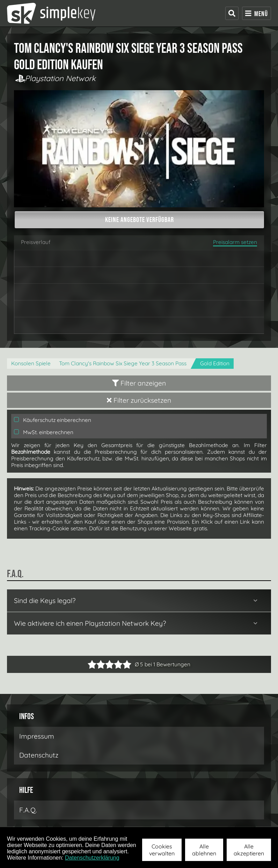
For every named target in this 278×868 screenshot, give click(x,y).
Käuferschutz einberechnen (53, 420)
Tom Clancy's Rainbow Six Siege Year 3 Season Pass (123, 363)
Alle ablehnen (204, 850)
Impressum (37, 736)
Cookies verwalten (162, 850)
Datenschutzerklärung (92, 858)
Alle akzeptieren (249, 850)
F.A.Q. (28, 810)
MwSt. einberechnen (44, 432)
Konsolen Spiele (31, 363)
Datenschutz (39, 755)
